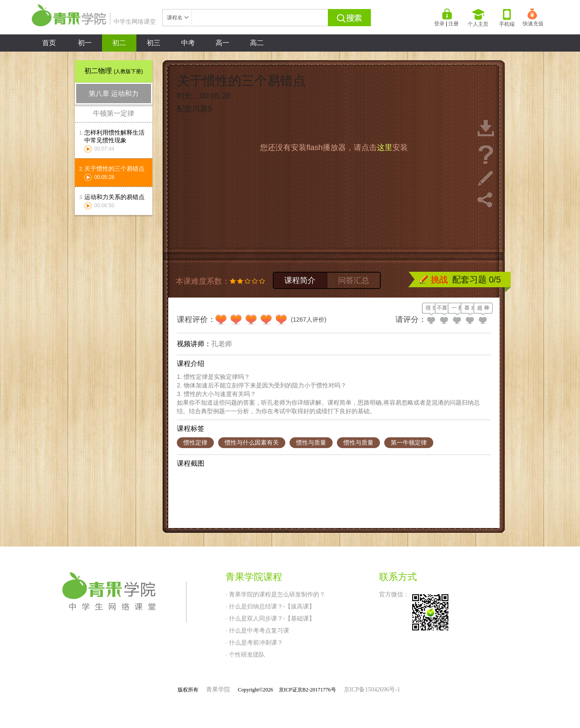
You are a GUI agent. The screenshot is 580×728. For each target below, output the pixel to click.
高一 (222, 43)
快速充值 (533, 18)
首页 (49, 43)
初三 (154, 43)
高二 (257, 43)
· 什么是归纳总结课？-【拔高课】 (270, 606)
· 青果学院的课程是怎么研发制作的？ (275, 594)
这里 (385, 147)
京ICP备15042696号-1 (372, 690)
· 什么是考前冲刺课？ (254, 642)
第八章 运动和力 (114, 94)
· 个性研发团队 (245, 654)
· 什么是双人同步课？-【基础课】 (270, 618)
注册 (454, 24)
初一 (85, 43)
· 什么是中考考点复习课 (257, 630)
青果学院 (218, 690)
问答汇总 (354, 280)
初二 (119, 43)
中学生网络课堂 (94, 22)
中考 (188, 43)
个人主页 (478, 18)
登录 (439, 24)
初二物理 (114, 71)
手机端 (507, 18)
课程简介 (300, 280)
